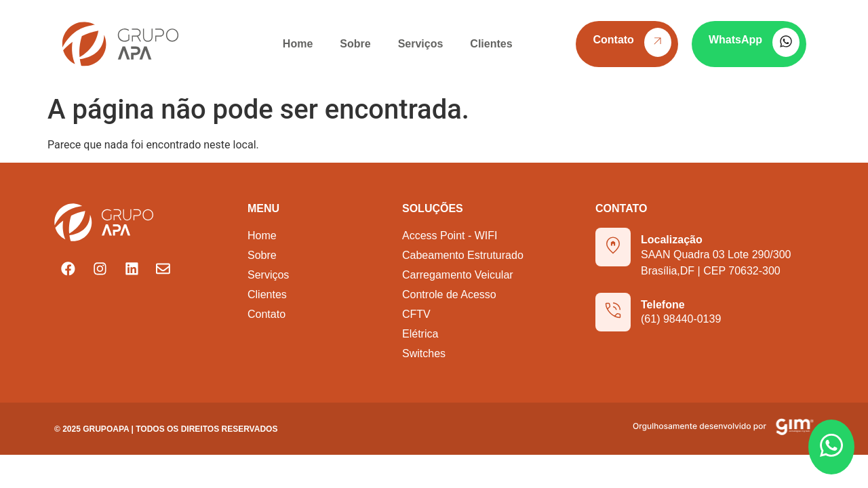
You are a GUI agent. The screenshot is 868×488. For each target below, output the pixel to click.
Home (298, 44)
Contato (613, 40)
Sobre (355, 44)
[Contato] (658, 42)
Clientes (491, 44)
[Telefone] (613, 312)
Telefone (663, 305)
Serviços (421, 44)
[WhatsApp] (786, 42)
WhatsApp (735, 40)
